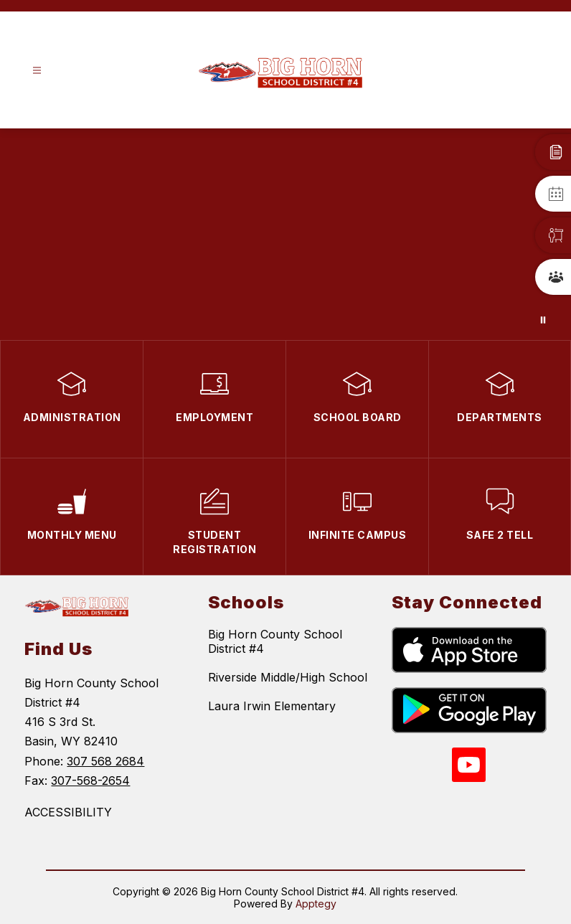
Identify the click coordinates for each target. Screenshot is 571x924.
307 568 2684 (105, 761)
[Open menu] (37, 71)
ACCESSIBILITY (68, 812)
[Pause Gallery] (543, 320)
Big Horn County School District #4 (275, 641)
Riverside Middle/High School (288, 677)
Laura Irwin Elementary (272, 706)
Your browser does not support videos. (285, 234)
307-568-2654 (90, 781)
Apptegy (316, 904)
